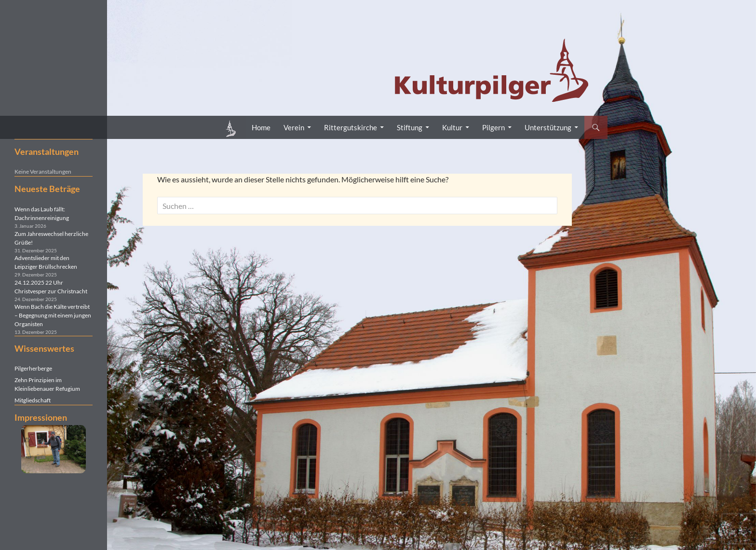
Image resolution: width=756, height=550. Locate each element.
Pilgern (493, 127)
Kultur (452, 127)
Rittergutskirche (351, 127)
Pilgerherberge (33, 368)
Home (261, 127)
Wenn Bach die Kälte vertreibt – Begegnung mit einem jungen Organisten (53, 315)
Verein (294, 127)
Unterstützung (548, 127)
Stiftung (410, 127)
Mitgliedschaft (33, 400)
